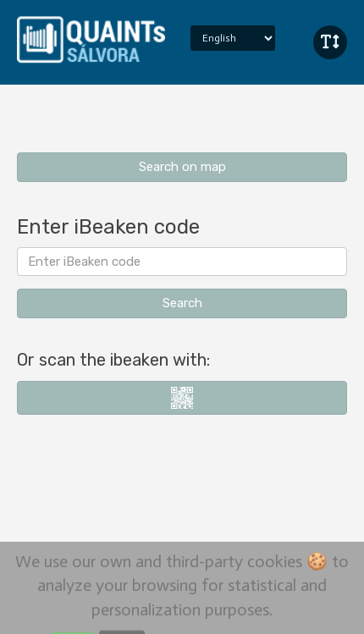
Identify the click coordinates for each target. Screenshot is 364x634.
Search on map (182, 167)
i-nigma (182, 398)
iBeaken (91, 38)
